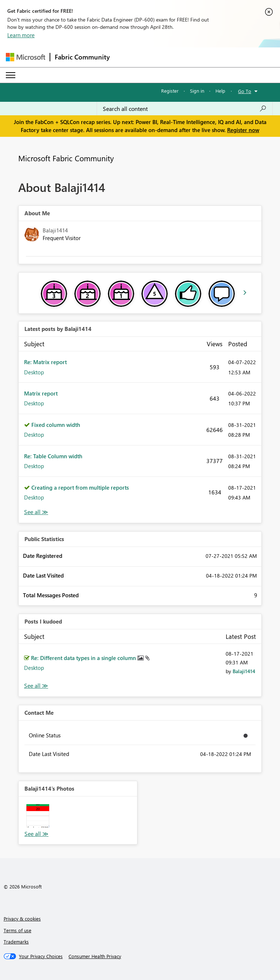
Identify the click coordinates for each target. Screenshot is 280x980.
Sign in (197, 91)
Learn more (21, 35)
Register (170, 91)
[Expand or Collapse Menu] (11, 75)
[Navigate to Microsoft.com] (26, 57)
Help (220, 91)
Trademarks (16, 942)
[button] (38, 816)
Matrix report (41, 393)
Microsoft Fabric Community (66, 158)
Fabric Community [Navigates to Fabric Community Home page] (82, 57)
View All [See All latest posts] (36, 512)
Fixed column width (56, 425)
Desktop (34, 372)
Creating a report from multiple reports (80, 487)
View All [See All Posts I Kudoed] (36, 686)
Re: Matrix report (45, 362)
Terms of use (17, 930)
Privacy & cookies (22, 919)
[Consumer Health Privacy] (95, 956)
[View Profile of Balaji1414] (244, 671)
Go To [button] (245, 91)
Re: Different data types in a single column (84, 658)
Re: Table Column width (53, 456)
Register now (243, 130)
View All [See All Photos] (36, 834)
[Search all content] (185, 109)
